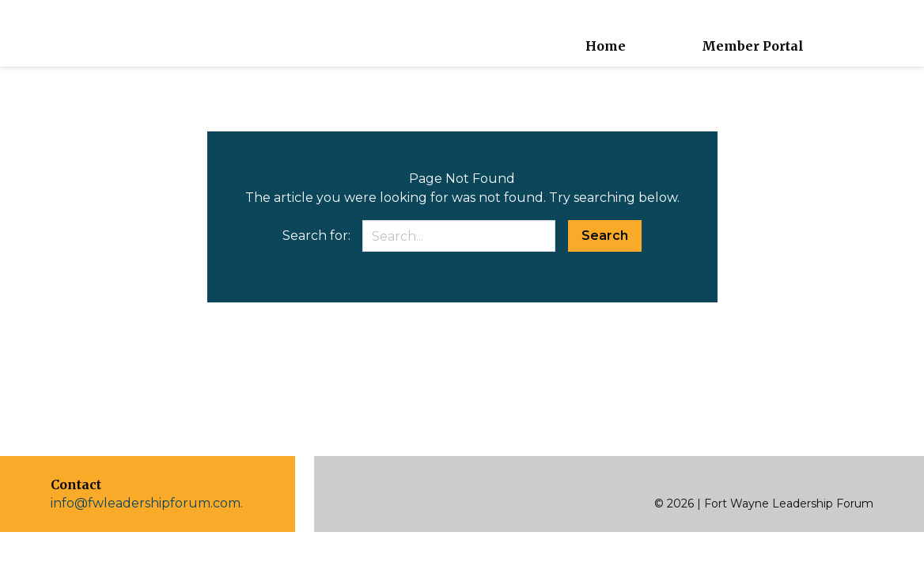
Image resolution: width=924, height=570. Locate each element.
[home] (82, 33)
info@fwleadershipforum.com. (147, 503)
